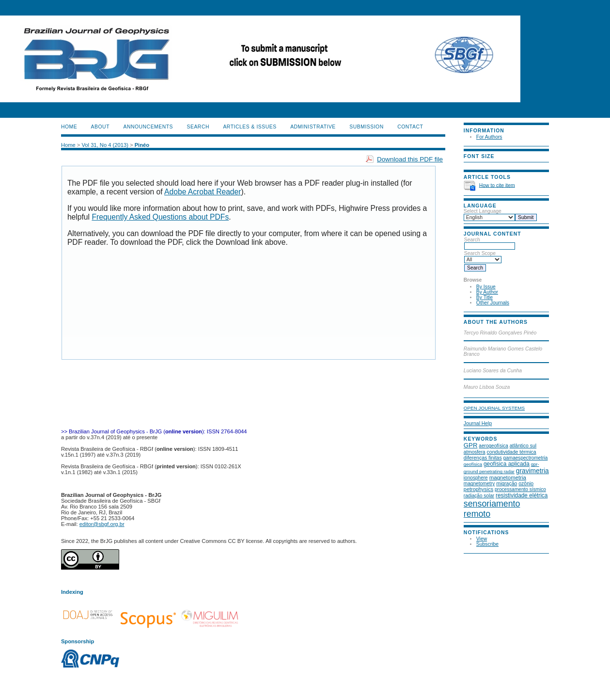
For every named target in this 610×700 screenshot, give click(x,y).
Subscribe (487, 544)
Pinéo (142, 145)
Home (69, 127)
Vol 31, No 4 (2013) (105, 145)
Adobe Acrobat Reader (203, 192)
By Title (485, 297)
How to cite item (497, 185)
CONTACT (410, 127)
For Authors (489, 137)
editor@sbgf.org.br (102, 524)
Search (490, 243)
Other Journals (493, 303)
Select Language (483, 211)
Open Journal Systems (494, 408)
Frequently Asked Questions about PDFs (160, 217)
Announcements (148, 127)
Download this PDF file (410, 159)
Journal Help (478, 423)
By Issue (486, 287)
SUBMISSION (366, 127)
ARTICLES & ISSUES (250, 127)
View (482, 539)
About (100, 127)
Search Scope (483, 256)
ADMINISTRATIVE (313, 127)
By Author (487, 292)
